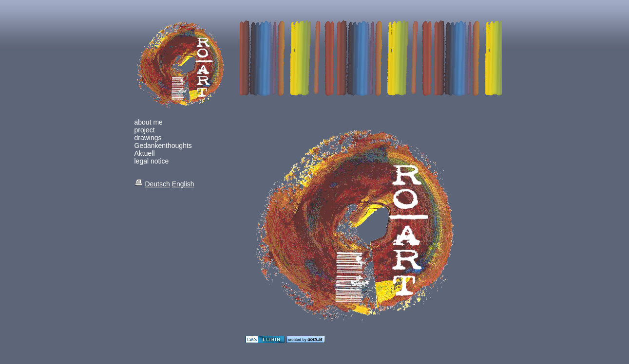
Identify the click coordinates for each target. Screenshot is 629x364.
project (145, 130)
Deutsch (157, 184)
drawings (148, 138)
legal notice (152, 161)
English (183, 184)
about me (149, 122)
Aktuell (145, 153)
